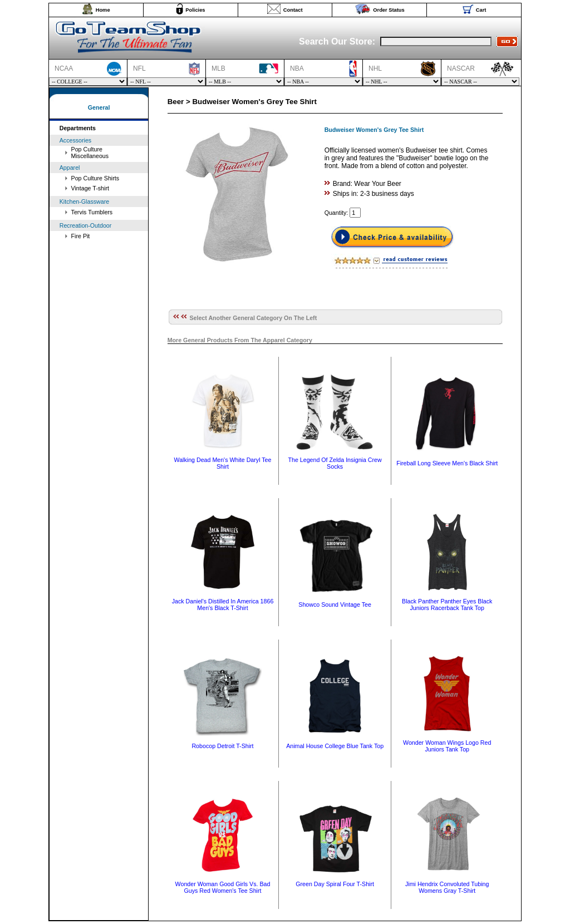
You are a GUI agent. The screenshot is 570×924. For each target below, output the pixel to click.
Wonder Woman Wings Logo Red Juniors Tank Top (447, 746)
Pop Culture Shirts (95, 178)
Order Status (389, 10)
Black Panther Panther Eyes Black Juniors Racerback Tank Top (447, 604)
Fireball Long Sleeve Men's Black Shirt (447, 463)
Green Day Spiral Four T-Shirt (335, 884)
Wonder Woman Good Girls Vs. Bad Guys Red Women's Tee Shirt (223, 887)
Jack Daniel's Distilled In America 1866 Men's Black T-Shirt (223, 604)
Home (103, 10)
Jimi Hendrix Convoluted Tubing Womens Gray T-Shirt (447, 887)
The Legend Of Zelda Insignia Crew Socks (335, 463)
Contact (293, 10)
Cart (481, 10)
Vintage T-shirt (90, 188)
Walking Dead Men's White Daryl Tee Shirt (222, 463)
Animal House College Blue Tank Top (335, 746)
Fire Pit (81, 236)
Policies (195, 10)
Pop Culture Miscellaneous (90, 153)
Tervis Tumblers (92, 212)
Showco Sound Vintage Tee (335, 604)
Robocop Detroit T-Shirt (222, 746)
